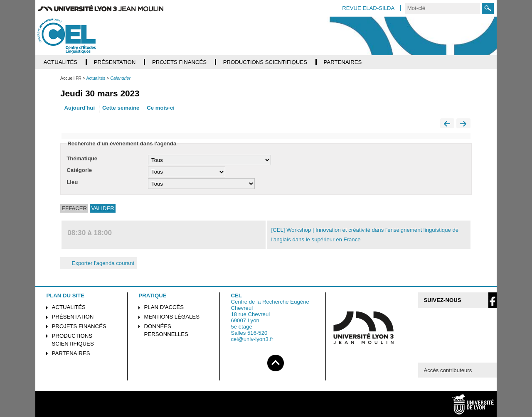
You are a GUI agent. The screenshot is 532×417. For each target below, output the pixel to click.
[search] (443, 8)
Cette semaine (121, 108)
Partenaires (71, 353)
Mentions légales (172, 317)
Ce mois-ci (161, 108)
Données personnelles (166, 330)
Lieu (72, 182)
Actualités (69, 307)
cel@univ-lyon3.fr (252, 339)
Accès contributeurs (448, 370)
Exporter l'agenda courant (99, 263)
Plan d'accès (164, 307)
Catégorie (79, 170)
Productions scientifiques (73, 340)
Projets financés (79, 326)
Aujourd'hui (80, 108)
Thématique (82, 158)
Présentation (73, 317)
